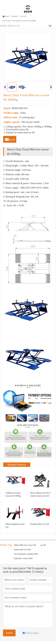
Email (10, 139)
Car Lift (23, 16)
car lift (43, 545)
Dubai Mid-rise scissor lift (25, 545)
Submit (9, 633)
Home (6, 16)
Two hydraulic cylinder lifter (26, 554)
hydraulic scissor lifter (23, 558)
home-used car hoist (22, 550)
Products (15, 16)
